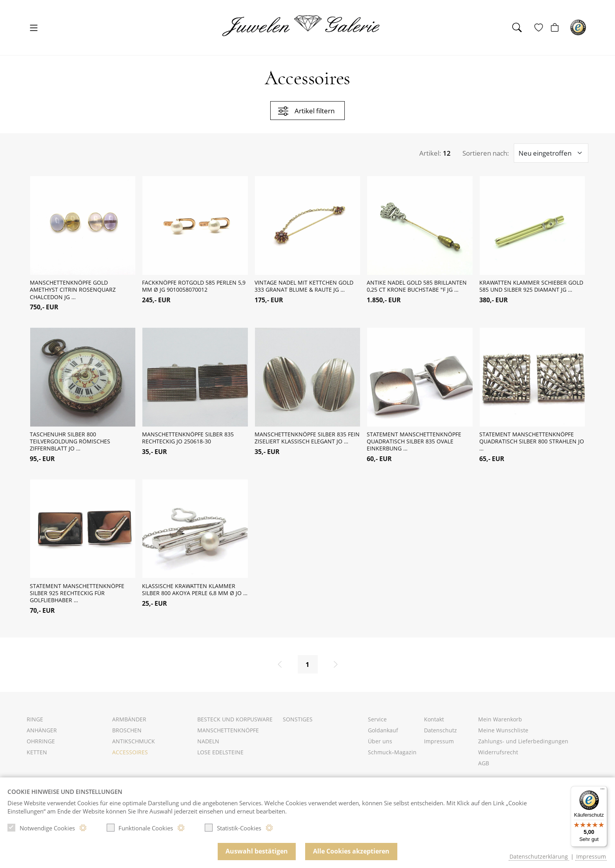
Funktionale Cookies (140, 828)
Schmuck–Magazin (392, 756)
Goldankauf (383, 734)
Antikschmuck (134, 745)
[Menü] (602, 791)
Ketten (37, 756)
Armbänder (129, 723)
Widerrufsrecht (498, 756)
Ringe (35, 723)
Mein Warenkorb (500, 723)
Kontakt (434, 723)
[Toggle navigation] (34, 28)
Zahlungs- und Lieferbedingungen (523, 745)
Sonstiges (298, 723)
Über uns (380, 745)
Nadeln (208, 745)
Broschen (127, 734)
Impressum (439, 745)
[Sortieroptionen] (551, 156)
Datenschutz (440, 734)
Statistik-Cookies (233, 828)
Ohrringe (41, 745)
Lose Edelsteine (220, 756)
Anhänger (42, 734)
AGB (484, 767)
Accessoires (130, 756)
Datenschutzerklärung (539, 856)
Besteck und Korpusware (235, 723)
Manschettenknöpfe (228, 734)
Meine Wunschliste (503, 734)
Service (377, 723)
